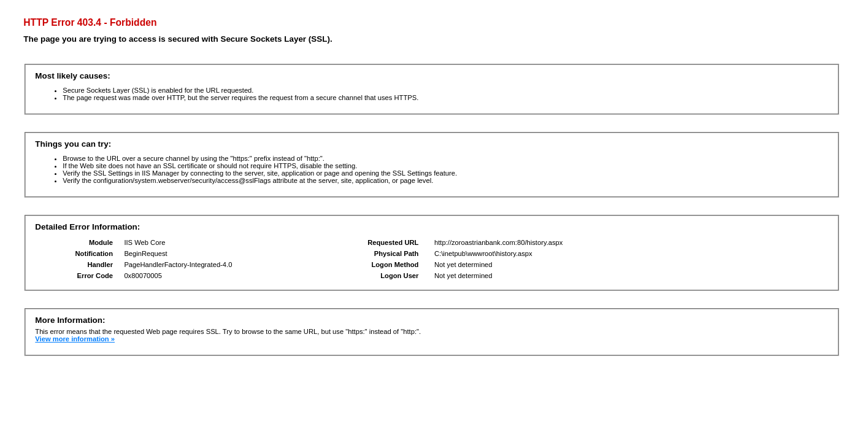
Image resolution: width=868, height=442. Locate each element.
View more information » (75, 339)
